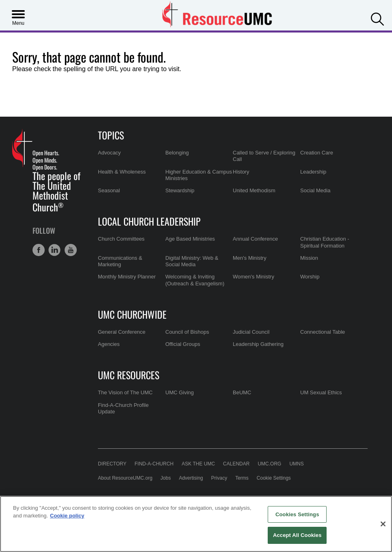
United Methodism (254, 190)
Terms (242, 478)
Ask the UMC (198, 464)
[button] (377, 18)
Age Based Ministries (190, 239)
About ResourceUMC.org (125, 478)
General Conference (122, 332)
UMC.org (269, 464)
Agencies (109, 344)
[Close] (383, 524)
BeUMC (242, 392)
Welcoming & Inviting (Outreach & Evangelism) (195, 280)
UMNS (296, 464)
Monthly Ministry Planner (127, 277)
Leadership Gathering (258, 344)
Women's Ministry (253, 277)
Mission (309, 258)
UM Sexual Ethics (321, 392)
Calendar (236, 464)
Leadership (313, 172)
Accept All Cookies (297, 535)
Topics (111, 135)
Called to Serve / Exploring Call (264, 156)
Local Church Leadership (149, 221)
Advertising (191, 478)
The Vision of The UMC (125, 392)
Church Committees (121, 239)
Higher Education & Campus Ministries (199, 175)
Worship (310, 277)
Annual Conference (255, 239)
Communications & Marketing (120, 261)
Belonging (177, 153)
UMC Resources (129, 375)
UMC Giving (180, 392)
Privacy (219, 478)
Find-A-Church (154, 464)
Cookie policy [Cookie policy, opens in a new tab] (67, 516)
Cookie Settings (274, 478)
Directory (112, 464)
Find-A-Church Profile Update (123, 408)
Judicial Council (251, 332)
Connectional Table (323, 332)
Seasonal (109, 190)
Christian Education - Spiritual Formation (325, 242)
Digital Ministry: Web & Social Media (192, 261)
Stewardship (180, 190)
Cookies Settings (297, 514)
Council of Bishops (187, 332)
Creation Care (317, 153)
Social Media (315, 190)
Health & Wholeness (122, 172)
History (241, 172)
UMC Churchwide (132, 314)
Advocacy (109, 153)
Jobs (166, 478)
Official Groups (183, 344)
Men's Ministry (250, 258)
